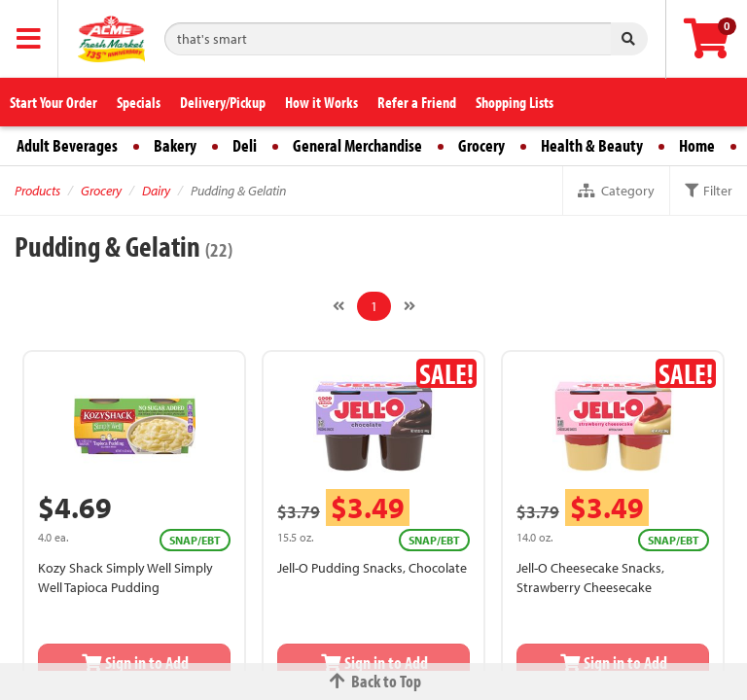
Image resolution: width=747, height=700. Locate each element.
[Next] (409, 306)
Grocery (481, 145)
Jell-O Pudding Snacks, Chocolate (372, 568)
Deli (245, 145)
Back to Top (373, 681)
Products (37, 191)
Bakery (175, 145)
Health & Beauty (592, 145)
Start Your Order (53, 102)
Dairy (156, 191)
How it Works (321, 102)
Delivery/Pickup (223, 102)
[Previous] (338, 306)
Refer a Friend (417, 102)
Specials (139, 102)
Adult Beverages (67, 145)
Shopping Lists (515, 102)
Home (697, 145)
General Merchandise (357, 145)
